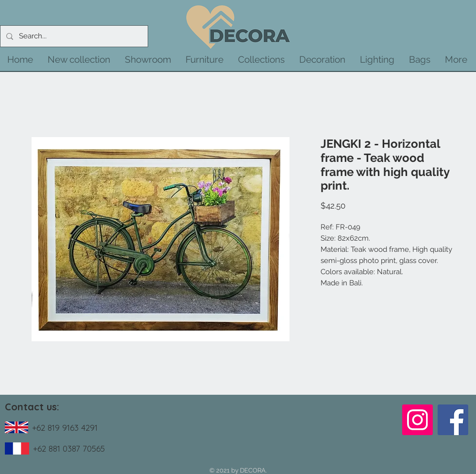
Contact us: (32, 407)
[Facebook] (453, 420)
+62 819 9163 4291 (65, 428)
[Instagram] (417, 420)
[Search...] (73, 36)
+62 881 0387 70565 (69, 448)
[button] (79, 59)
